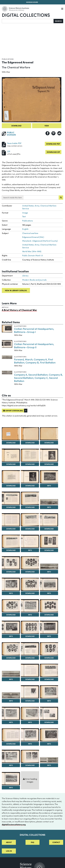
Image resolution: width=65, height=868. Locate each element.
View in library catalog (16, 290)
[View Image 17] (11, 541)
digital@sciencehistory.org (14, 824)
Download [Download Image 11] (11, 507)
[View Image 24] (30, 584)
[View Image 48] (30, 756)
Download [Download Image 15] (30, 529)
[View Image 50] (11, 779)
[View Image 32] (11, 649)
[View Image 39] (30, 692)
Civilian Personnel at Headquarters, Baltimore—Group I (34, 330)
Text (24, 216)
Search (58, 21)
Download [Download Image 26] (11, 615)
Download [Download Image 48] (30, 765)
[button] (26, 411)
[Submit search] (61, 198)
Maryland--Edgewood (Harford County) (40, 241)
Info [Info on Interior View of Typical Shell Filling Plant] (11, 593)
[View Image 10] (49, 477)
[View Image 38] (11, 695)
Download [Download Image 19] (49, 550)
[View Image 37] (49, 670)
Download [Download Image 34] (49, 658)
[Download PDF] (4, 144)
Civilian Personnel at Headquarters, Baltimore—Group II (34, 346)
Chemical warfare (30, 233)
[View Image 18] (30, 541)
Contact (56, 842)
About (9, 842)
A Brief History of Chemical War (19, 310)
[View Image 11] (11, 498)
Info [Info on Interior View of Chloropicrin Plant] (30, 615)
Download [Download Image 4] (49, 443)
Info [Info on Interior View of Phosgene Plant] (30, 744)
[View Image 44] (11, 735)
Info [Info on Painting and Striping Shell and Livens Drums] (11, 722)
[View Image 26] (11, 606)
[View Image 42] (30, 713)
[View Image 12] (30, 498)
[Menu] (62, 9)
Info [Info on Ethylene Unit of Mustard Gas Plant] (11, 765)
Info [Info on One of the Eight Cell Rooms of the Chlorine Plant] (30, 722)
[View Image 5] (11, 455)
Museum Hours (32, 2)
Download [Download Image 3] (30, 443)
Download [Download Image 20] (11, 572)
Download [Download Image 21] (30, 572)
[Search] (28, 21)
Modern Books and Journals (34, 280)
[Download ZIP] (4, 152)
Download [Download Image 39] (30, 701)
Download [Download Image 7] (49, 464)
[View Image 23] (11, 584)
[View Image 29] (11, 627)
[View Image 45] (30, 735)
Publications (8, 59)
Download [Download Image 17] (11, 550)
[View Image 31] (49, 627)
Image (25, 213)
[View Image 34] (49, 649)
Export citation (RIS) (13, 411)
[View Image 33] (30, 649)
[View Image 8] (11, 477)
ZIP (9, 151)
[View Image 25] (49, 584)
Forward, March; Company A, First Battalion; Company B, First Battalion (35, 361)
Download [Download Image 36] (30, 679)
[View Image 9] (30, 477)
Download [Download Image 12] (30, 507)
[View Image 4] (49, 434)
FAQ (32, 842)
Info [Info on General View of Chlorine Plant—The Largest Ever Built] (49, 593)
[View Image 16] (49, 520)
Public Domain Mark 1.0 (32, 255)
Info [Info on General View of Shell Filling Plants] (49, 507)
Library (25, 276)
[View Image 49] (49, 760)
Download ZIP (53, 152)
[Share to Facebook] (48, 133)
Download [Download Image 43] (49, 722)
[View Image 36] (30, 670)
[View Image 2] (11, 434)
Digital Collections (26, 15)
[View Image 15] (30, 520)
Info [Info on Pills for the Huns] (11, 787)
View (47, 126)
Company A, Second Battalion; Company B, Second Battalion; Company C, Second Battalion (38, 378)
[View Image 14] (11, 520)
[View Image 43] (49, 713)
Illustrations (20, 326)
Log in (9, 851)
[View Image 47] (11, 756)
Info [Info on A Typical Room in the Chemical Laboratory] (11, 636)
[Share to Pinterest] (53, 133)
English (25, 229)
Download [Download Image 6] (30, 464)
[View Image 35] (11, 674)
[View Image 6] (30, 455)
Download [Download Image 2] (11, 443)
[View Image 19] (49, 541)
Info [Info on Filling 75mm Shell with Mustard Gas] (49, 701)
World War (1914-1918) (32, 251)
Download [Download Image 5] (11, 464)
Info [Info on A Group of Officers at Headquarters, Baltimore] (49, 636)
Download (16, 126)
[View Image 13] (49, 502)
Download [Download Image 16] (49, 529)
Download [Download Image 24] (30, 593)
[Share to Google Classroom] (59, 133)
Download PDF (53, 144)
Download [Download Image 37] (49, 679)
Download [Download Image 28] (49, 615)
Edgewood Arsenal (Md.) (33, 237)
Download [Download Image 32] (11, 658)
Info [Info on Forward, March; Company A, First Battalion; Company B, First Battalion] (11, 679)
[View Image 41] (11, 713)
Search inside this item (13, 197)
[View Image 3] (30, 434)
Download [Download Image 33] (30, 658)
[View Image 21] (30, 563)
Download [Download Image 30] (30, 636)
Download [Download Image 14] (11, 529)
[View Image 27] (30, 606)
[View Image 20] (11, 563)
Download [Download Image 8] (11, 486)
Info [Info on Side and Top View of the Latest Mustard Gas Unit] (49, 744)
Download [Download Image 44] (11, 744)
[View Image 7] (49, 455)
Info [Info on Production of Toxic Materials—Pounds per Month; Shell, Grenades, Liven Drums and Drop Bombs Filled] (30, 550)
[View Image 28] (49, 606)
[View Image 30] (30, 627)
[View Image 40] (49, 692)
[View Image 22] (49, 567)
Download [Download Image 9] (30, 486)
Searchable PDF (14, 143)
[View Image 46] (49, 735)
